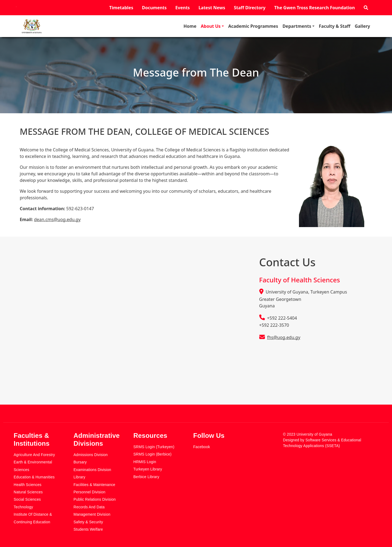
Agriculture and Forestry (34, 455)
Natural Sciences (28, 492)
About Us (211, 26)
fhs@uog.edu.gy (284, 337)
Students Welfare (88, 529)
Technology (23, 507)
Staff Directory (250, 8)
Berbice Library (146, 477)
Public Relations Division (95, 499)
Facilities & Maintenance (94, 485)
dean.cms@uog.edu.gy (57, 219)
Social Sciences (27, 499)
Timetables (121, 8)
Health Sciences (27, 485)
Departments (297, 26)
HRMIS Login (145, 462)
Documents (154, 8)
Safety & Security (88, 522)
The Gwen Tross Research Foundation (315, 8)
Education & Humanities (34, 477)
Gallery (362, 26)
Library (79, 477)
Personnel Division (89, 492)
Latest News (212, 8)
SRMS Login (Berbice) (152, 454)
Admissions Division (91, 455)
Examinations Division (92, 470)
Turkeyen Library (148, 469)
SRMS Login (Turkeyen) (154, 447)
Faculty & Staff (335, 26)
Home (190, 26)
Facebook (202, 447)
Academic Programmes (253, 26)
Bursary (80, 462)
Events (183, 8)
